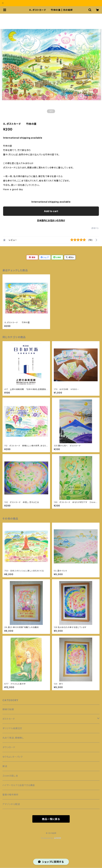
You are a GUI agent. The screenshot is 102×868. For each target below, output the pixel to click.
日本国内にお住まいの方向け (51, 220)
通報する (95, 228)
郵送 (5, 766)
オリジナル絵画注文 (12, 728)
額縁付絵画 (8, 709)
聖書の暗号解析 (10, 795)
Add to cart (51, 211)
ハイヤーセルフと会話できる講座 (19, 785)
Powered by (51, 838)
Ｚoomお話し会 (10, 776)
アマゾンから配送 (11, 804)
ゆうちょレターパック (13, 757)
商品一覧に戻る (51, 819)
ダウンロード (9, 747)
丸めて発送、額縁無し (13, 738)
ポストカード (9, 719)
